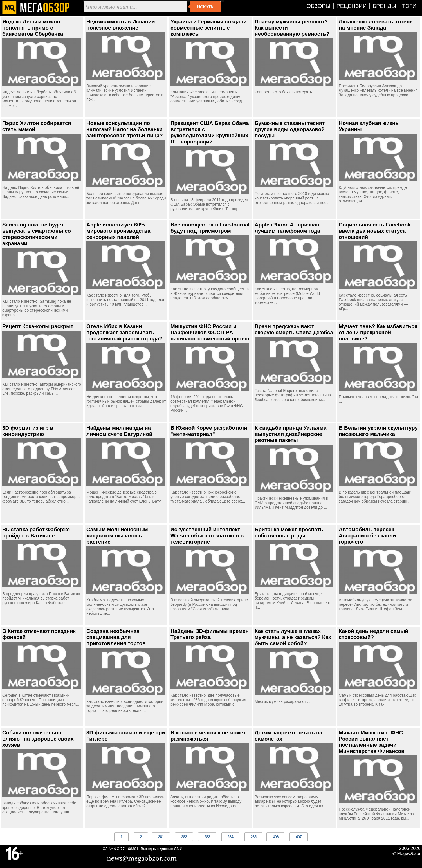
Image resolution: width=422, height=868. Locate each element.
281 (161, 837)
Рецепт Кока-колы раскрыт (38, 326)
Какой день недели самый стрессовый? (373, 634)
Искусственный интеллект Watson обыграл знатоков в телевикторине (207, 536)
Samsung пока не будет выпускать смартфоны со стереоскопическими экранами (37, 234)
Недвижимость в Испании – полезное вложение (123, 25)
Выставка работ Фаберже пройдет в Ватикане (36, 532)
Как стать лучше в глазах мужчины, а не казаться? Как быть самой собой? (293, 637)
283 (207, 837)
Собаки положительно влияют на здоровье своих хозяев (38, 739)
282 (184, 837)
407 (298, 837)
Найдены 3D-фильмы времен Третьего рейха (210, 634)
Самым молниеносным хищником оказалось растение (117, 536)
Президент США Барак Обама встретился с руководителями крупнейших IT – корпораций (210, 132)
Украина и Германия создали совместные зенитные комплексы (209, 28)
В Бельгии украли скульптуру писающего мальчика (378, 431)
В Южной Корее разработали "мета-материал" (209, 431)
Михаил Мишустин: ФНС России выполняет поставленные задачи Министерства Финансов (372, 742)
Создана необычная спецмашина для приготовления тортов (116, 637)
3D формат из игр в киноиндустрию (28, 431)
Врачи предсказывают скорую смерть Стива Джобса (294, 329)
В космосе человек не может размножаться (208, 736)
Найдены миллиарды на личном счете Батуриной (119, 431)
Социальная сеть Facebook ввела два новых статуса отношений (375, 231)
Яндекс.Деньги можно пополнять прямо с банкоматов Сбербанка (33, 28)
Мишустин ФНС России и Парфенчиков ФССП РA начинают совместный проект (210, 332)
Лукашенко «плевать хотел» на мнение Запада (376, 25)
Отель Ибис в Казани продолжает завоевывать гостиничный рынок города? (124, 332)
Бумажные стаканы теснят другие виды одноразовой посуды (290, 129)
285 (253, 837)
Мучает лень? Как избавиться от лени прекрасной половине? (378, 332)
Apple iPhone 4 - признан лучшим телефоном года (287, 228)
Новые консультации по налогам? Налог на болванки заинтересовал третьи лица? (125, 129)
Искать (205, 7)
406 (275, 837)
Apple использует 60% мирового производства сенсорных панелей (118, 231)
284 (230, 837)
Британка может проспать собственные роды (289, 532)
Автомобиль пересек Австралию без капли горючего (367, 536)
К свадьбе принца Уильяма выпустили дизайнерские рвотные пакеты (290, 434)
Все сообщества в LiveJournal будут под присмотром (210, 228)
